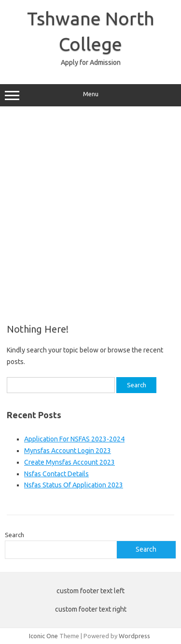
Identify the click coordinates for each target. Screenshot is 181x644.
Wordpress (134, 636)
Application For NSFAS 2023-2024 (74, 439)
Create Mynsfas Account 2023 (70, 462)
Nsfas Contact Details (56, 474)
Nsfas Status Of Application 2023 (74, 485)
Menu (90, 95)
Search (14, 535)
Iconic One (43, 636)
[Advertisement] (90, 212)
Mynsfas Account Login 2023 (68, 451)
